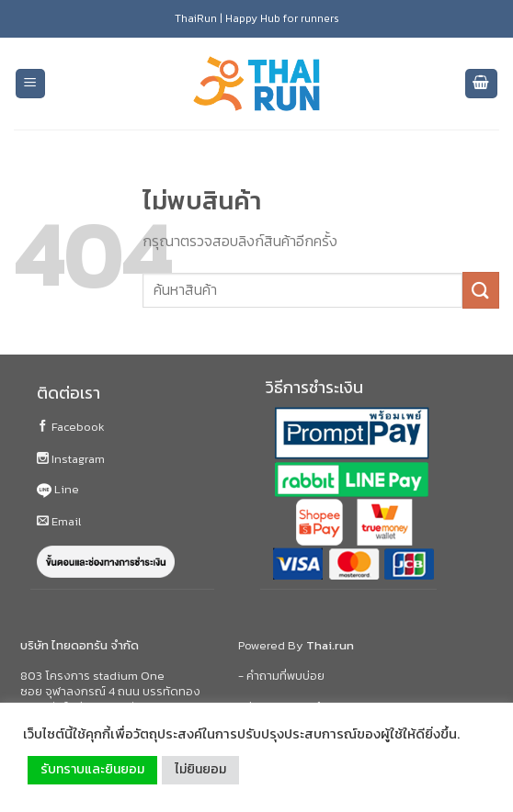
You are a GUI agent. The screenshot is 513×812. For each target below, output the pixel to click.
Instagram (71, 459)
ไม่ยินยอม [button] (200, 769)
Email (59, 521)
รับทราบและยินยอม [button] (92, 769)
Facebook (71, 427)
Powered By (296, 645)
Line (58, 489)
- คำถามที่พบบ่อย (281, 676)
